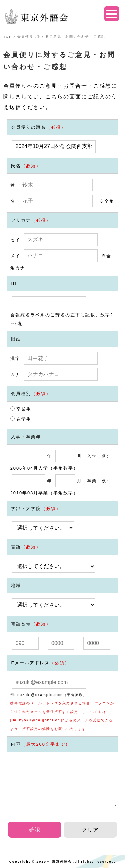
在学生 (21, 419)
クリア (90, 830)
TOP (7, 37)
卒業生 (21, 409)
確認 (35, 830)
